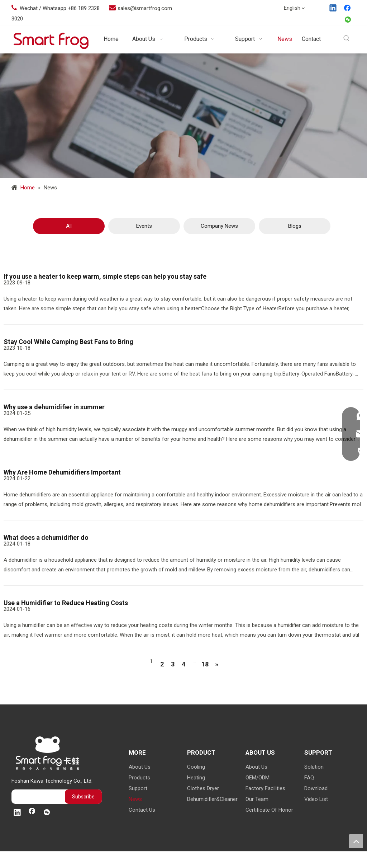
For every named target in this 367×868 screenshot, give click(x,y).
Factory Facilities (265, 788)
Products (139, 778)
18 (205, 664)
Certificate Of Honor (269, 810)
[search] (36, 797)
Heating (196, 778)
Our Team (257, 799)
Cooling (196, 767)
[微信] (348, 20)
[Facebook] (348, 9)
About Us (140, 767)
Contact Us (142, 810)
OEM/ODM (258, 778)
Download (316, 788)
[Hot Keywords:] (347, 39)
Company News (219, 226)
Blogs (295, 226)
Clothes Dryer (203, 788)
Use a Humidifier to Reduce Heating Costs (66, 603)
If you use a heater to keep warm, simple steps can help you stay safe (105, 276)
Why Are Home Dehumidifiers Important (62, 472)
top (356, 841)
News (135, 799)
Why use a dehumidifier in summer (54, 407)
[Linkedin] (333, 9)
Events (144, 226)
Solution (314, 767)
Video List (316, 799)
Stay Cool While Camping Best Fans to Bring (68, 342)
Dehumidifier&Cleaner (212, 799)
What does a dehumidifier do (46, 537)
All (69, 226)
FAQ (309, 778)
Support (138, 788)
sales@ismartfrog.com (145, 8)
